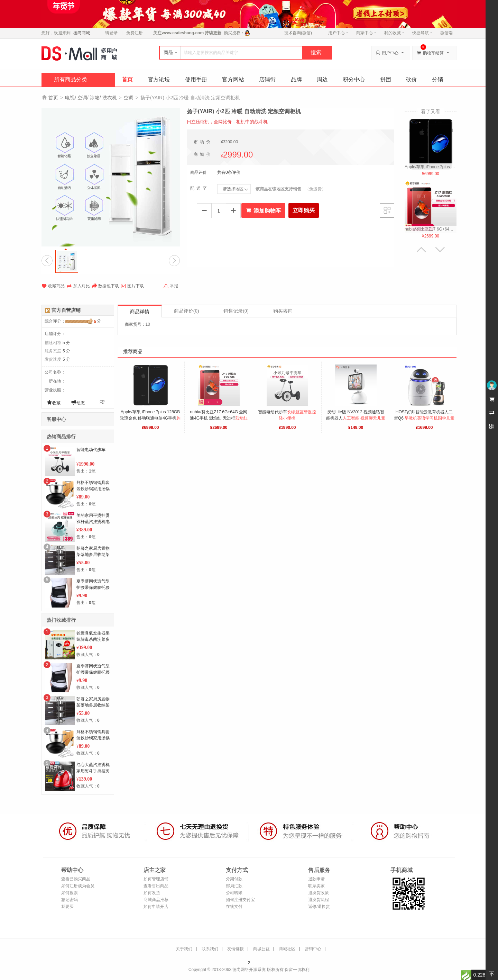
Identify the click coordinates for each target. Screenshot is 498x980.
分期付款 (234, 879)
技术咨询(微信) (298, 33)
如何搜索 (70, 893)
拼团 (386, 79)
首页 (127, 79)
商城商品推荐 (156, 900)
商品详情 (140, 312)
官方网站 (233, 79)
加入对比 (78, 286)
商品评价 (186, 311)
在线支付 (234, 907)
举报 (171, 286)
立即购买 (304, 210)
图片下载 (132, 286)
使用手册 (196, 79)
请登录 (111, 33)
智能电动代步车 (91, 450)
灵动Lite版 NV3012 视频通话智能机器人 (356, 418)
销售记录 (236, 311)
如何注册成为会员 (78, 886)
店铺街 (267, 79)
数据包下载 (105, 286)
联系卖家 (316, 886)
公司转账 (234, 893)
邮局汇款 (234, 886)
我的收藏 (394, 33)
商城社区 (287, 949)
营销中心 (313, 949)
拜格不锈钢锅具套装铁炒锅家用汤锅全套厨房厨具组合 (93, 489)
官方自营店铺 (66, 310)
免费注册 (135, 33)
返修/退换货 (319, 907)
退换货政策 (319, 893)
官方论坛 (159, 79)
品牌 (296, 79)
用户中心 (338, 33)
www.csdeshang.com (183, 33)
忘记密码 (70, 900)
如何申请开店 (156, 907)
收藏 (54, 402)
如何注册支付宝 (240, 900)
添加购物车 (263, 210)
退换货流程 (319, 900)
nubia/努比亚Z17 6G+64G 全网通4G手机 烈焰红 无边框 (219, 418)
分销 (437, 79)
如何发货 (152, 893)
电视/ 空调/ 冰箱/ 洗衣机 (91, 98)
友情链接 (236, 949)
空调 (129, 98)
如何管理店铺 (156, 879)
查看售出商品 (156, 886)
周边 (322, 79)
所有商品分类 (71, 79)
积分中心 (354, 79)
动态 (78, 402)
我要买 (67, 907)
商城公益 (261, 949)
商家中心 (366, 33)
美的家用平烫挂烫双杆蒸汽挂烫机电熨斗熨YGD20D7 (93, 522)
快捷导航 (422, 33)
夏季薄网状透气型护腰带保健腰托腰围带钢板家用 (93, 587)
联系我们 (210, 949)
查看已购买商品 (76, 879)
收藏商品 (53, 286)
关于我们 (184, 949)
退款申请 (316, 879)
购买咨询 (283, 311)
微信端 (446, 33)
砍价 (412, 79)
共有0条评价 (229, 172)
